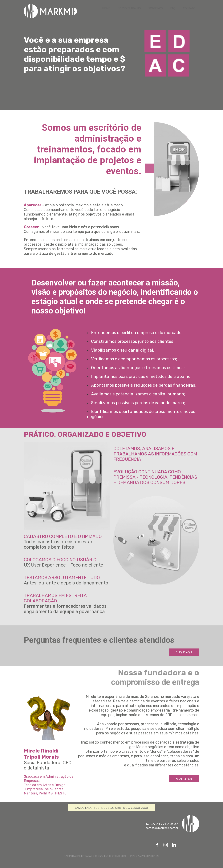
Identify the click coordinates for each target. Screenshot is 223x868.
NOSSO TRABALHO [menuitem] (129, 8)
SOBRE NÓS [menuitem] (156, 8)
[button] (184, 652)
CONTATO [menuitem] (189, 8)
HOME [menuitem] (106, 8)
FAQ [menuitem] (173, 8)
